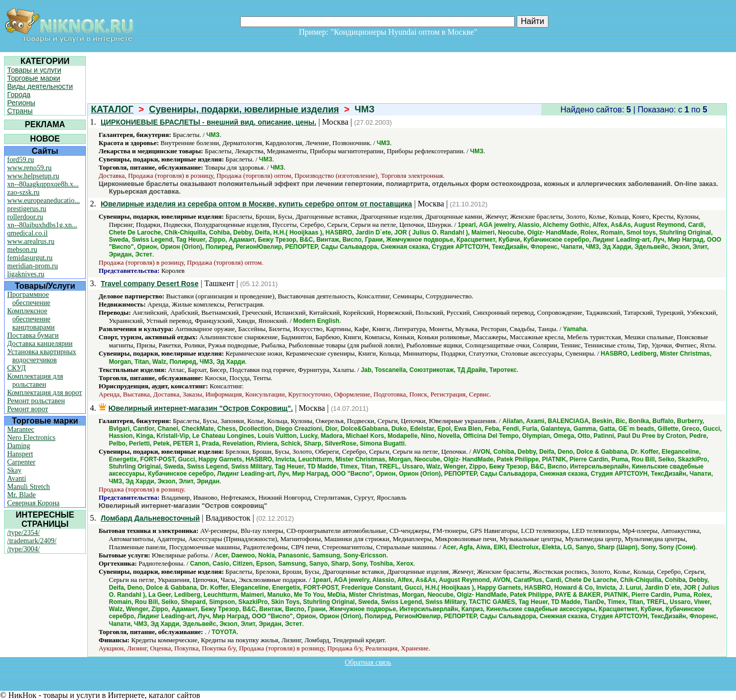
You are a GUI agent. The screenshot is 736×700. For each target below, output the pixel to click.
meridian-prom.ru (32, 266)
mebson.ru (22, 250)
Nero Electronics (31, 438)
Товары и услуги (34, 70)
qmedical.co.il (27, 233)
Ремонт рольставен (36, 401)
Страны (20, 111)
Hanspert (20, 454)
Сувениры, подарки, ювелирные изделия (244, 109)
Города (19, 95)
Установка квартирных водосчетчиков (42, 356)
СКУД (16, 368)
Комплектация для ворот (44, 393)
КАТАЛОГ (112, 109)
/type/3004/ (24, 549)
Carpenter (21, 462)
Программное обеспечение (29, 299)
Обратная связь (368, 662)
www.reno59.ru (29, 168)
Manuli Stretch (29, 487)
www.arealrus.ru (31, 241)
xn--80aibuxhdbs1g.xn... (42, 225)
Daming (19, 446)
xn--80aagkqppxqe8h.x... (43, 184)
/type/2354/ (24, 533)
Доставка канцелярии (40, 344)
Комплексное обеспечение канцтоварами (31, 319)
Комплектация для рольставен (35, 380)
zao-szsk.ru (23, 192)
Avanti (17, 479)
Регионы (21, 103)
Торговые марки (34, 78)
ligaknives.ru (26, 274)
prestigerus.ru (27, 209)
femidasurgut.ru (30, 258)
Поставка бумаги (33, 335)
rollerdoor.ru (25, 217)
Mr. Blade (21, 495)
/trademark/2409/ (32, 541)
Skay (14, 470)
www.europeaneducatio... (43, 201)
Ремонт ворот (28, 409)
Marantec (21, 429)
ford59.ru (21, 160)
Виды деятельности (40, 86)
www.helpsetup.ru (33, 176)
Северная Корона (33, 503)
